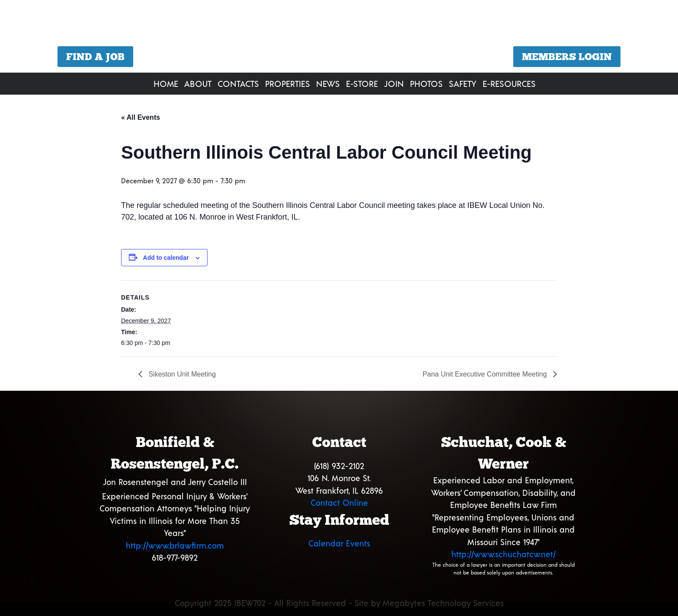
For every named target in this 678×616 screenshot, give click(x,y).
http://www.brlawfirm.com (175, 545)
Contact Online (339, 503)
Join (394, 83)
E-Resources (509, 83)
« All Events (141, 117)
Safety (463, 83)
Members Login (567, 57)
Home (166, 83)
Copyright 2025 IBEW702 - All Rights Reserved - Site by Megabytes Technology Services (339, 603)
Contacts (238, 83)
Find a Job (95, 57)
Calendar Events (339, 543)
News (328, 83)
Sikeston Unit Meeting (181, 374)
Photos (426, 83)
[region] (339, 37)
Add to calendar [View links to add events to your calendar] (166, 258)
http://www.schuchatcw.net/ (504, 554)
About (198, 83)
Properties (288, 83)
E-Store (362, 83)
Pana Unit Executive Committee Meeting (486, 374)
